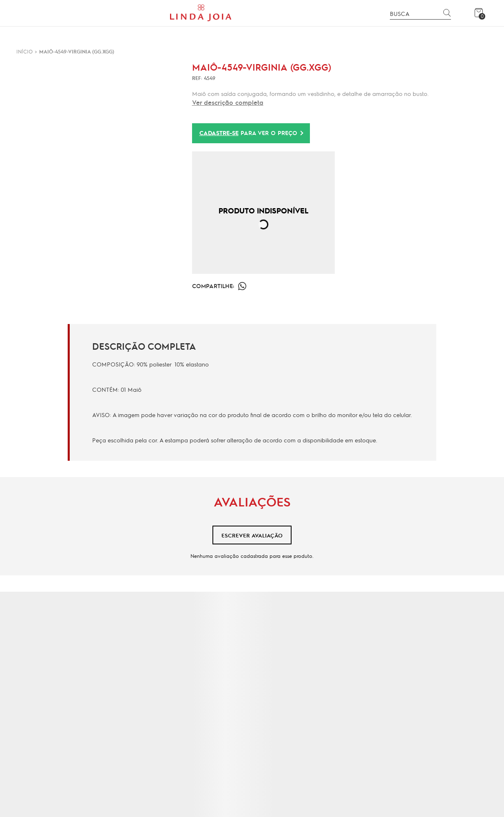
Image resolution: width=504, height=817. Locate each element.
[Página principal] (201, 13)
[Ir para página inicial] (24, 51)
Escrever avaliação (252, 535)
